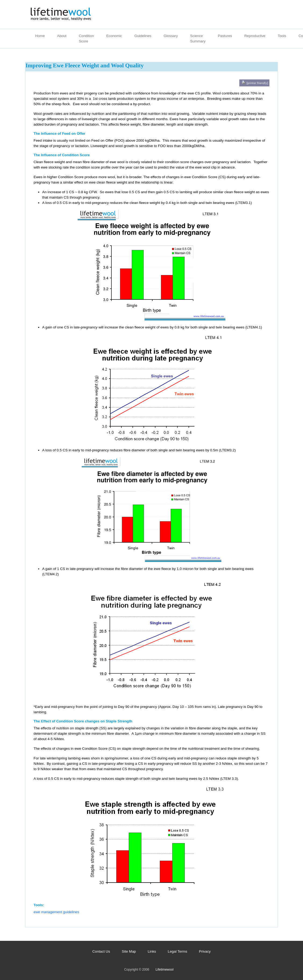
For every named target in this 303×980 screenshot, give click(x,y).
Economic (114, 36)
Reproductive (255, 36)
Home (40, 36)
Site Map (129, 951)
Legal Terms (178, 951)
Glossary (171, 36)
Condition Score (86, 39)
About (62, 36)
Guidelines (143, 36)
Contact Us (101, 951)
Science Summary (198, 39)
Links (152, 951)
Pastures (225, 36)
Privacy (205, 951)
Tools (282, 36)
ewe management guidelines (56, 912)
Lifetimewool (165, 970)
